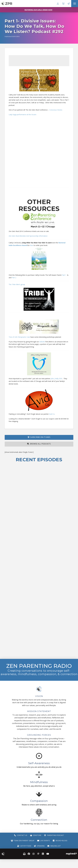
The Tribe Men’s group (17, 284)
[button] (75, 4)
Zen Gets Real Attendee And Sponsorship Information (28, 236)
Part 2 (14, 278)
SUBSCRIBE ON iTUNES (39, 437)
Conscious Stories (56, 110)
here (32, 245)
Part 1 (64, 275)
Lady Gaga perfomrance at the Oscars (23, 115)
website (42, 342)
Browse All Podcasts (39, 444)
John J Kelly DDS (56, 379)
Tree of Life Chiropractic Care (19, 337)
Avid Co (52, 414)
